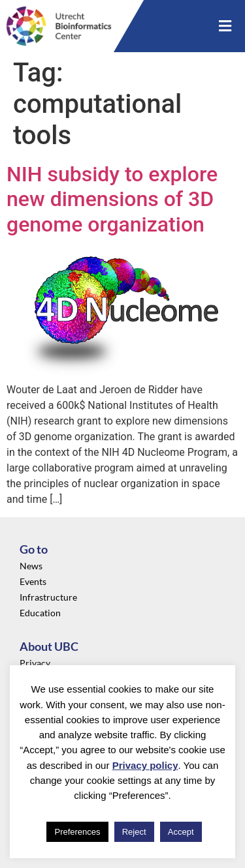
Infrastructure (48, 597)
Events (33, 581)
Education (40, 613)
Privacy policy (145, 765)
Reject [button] (134, 832)
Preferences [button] (77, 832)
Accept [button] (181, 832)
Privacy (35, 663)
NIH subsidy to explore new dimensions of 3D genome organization (112, 199)
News (31, 566)
